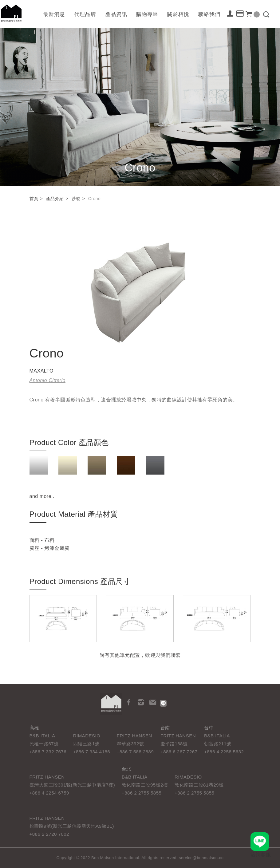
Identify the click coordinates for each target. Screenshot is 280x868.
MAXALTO (41, 371)
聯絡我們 (209, 14)
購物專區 (147, 14)
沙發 (76, 199)
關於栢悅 (178, 14)
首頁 (34, 199)
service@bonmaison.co (201, 858)
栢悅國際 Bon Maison (11, 13)
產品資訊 (116, 14)
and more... (43, 496)
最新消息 (54, 14)
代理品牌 (85, 14)
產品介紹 (55, 199)
